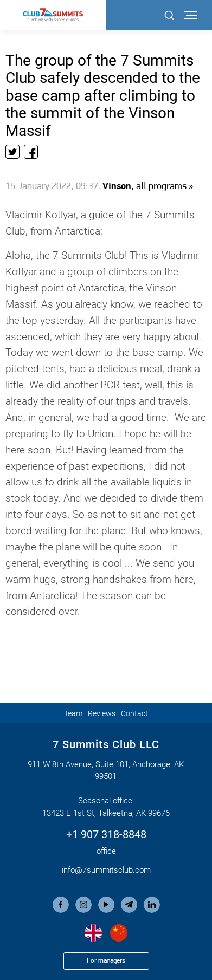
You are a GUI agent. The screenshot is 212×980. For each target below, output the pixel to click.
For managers (106, 961)
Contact (134, 713)
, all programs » (148, 187)
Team (73, 713)
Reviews (102, 713)
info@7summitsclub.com (106, 870)
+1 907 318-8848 (106, 835)
